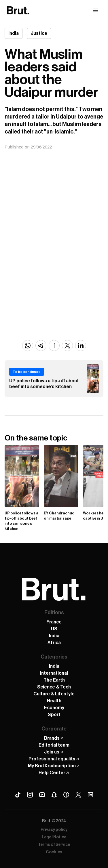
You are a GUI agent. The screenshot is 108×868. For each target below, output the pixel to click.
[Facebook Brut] (66, 795)
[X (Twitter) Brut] (78, 795)
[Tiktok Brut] (18, 795)
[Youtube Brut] (42, 795)
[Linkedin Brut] (90, 795)
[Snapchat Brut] (54, 795)
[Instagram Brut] (30, 795)
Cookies (54, 852)
